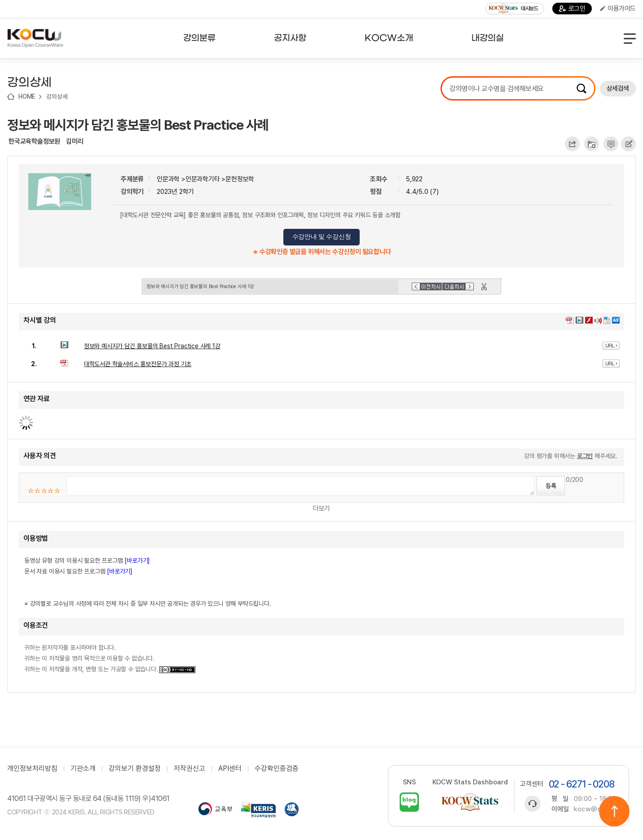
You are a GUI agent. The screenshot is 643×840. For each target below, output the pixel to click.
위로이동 (614, 811)
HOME (27, 96)
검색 (581, 88)
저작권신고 (189, 769)
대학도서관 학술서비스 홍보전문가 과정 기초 (138, 364)
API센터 (230, 769)
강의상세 (57, 96)
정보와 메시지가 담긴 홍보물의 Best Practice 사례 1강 (152, 346)
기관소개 (83, 769)
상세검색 (618, 88)
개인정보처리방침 (32, 769)
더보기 (321, 508)
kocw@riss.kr (596, 809)
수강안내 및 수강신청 (322, 237)
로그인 (572, 9)
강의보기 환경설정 (135, 769)
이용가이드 (618, 9)
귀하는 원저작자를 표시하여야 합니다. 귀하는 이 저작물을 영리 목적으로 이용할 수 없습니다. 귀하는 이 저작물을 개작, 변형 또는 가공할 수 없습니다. (110, 658)
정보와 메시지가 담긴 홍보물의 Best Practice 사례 (138, 125)
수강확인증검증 (277, 769)
